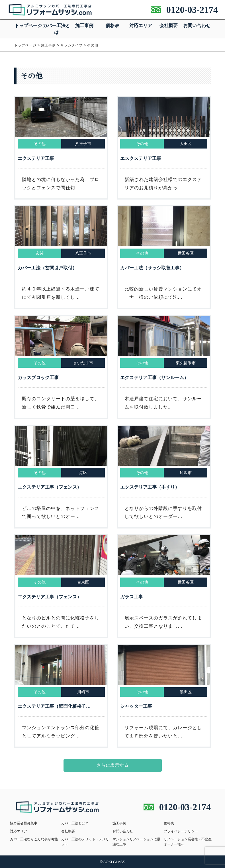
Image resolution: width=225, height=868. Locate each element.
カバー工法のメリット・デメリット (85, 842)
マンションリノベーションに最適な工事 (136, 842)
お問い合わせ (197, 26)
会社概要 (169, 26)
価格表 (113, 26)
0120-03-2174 (192, 10)
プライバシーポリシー (181, 831)
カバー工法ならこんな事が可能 (34, 839)
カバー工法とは (56, 29)
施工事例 (84, 26)
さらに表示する (113, 765)
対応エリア (141, 26)
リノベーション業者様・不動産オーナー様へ (188, 842)
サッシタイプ (71, 45)
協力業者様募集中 (24, 823)
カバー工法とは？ (75, 823)
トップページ (28, 26)
